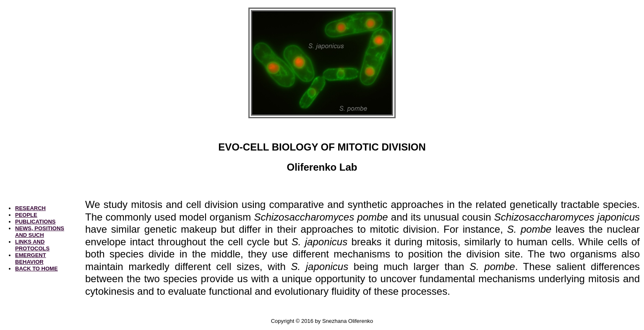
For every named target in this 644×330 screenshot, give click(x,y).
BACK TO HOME (37, 269)
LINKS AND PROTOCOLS (32, 245)
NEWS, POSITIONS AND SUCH (40, 232)
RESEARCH (30, 208)
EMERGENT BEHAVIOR (31, 259)
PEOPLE (26, 215)
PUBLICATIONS (35, 222)
